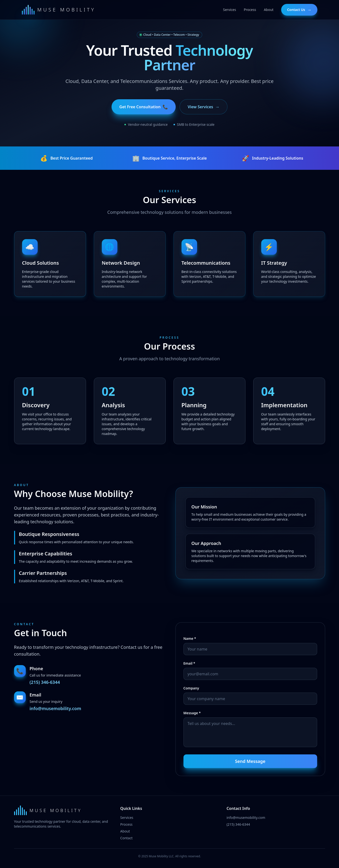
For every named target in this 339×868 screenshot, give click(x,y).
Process (126, 824)
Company (191, 688)
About (125, 831)
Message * (192, 713)
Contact (126, 838)
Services (127, 818)
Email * (189, 663)
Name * (190, 638)
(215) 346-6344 (45, 682)
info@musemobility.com (55, 708)
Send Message (250, 761)
